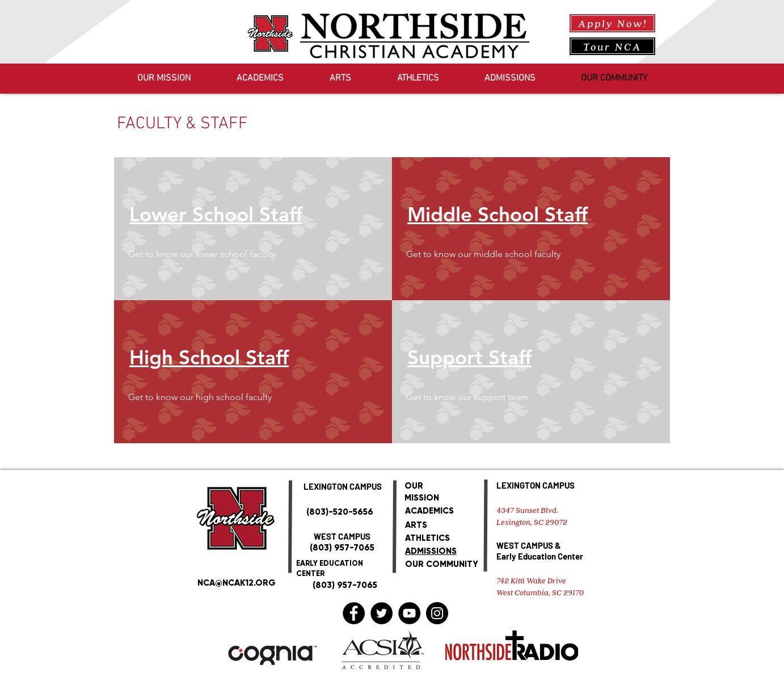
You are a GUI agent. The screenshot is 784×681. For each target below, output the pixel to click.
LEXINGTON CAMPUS (536, 485)
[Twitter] (382, 613)
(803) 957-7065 (342, 548)
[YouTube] (409, 613)
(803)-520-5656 (340, 512)
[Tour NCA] (612, 46)
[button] (222, 254)
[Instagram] (437, 613)
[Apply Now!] (612, 23)
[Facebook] (354, 613)
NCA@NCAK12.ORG (237, 583)
